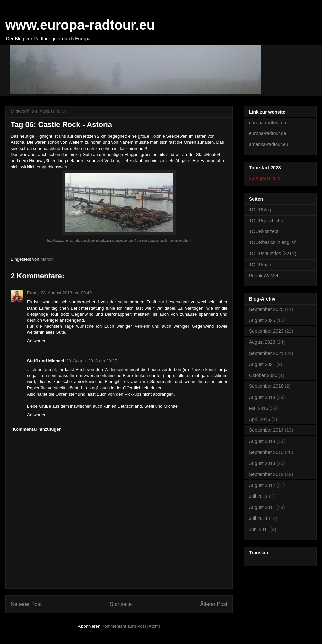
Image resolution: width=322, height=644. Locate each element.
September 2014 (266, 430)
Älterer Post (214, 604)
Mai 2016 (259, 408)
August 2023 (262, 342)
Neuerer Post (26, 604)
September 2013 (266, 452)
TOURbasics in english (273, 242)
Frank (33, 293)
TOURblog (260, 210)
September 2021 (266, 353)
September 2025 (266, 309)
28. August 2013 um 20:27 (92, 361)
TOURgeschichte (267, 221)
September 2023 (266, 331)
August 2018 (262, 397)
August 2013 (262, 463)
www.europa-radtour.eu (80, 25)
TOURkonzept (264, 231)
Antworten (37, 341)
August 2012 (262, 485)
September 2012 (266, 474)
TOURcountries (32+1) (273, 254)
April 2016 (259, 419)
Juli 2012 (258, 496)
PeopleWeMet (264, 276)
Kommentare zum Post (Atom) (131, 626)
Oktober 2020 (263, 375)
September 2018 (266, 386)
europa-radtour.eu (267, 123)
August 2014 (262, 441)
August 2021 (262, 364)
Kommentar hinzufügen (37, 429)
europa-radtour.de (267, 133)
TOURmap (260, 265)
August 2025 (262, 320)
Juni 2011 (259, 530)
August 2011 (262, 507)
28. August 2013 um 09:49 (66, 293)
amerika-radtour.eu (269, 144)
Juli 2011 (258, 518)
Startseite (121, 604)
